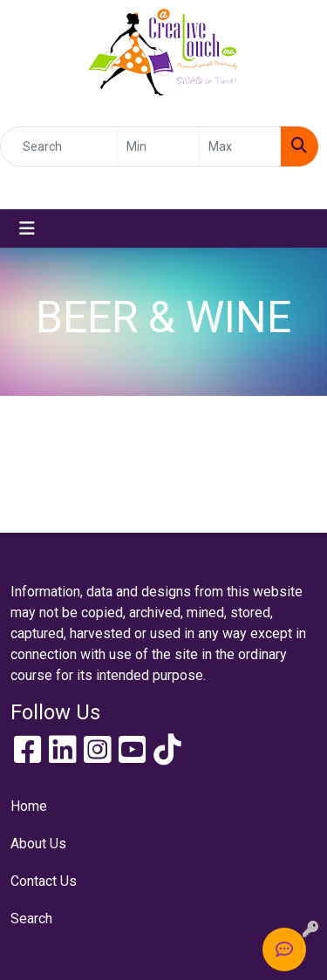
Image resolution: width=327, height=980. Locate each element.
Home (29, 806)
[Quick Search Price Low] (158, 146)
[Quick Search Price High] (240, 146)
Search (31, 919)
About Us (38, 844)
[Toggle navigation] (27, 228)
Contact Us (44, 881)
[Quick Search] (59, 146)
